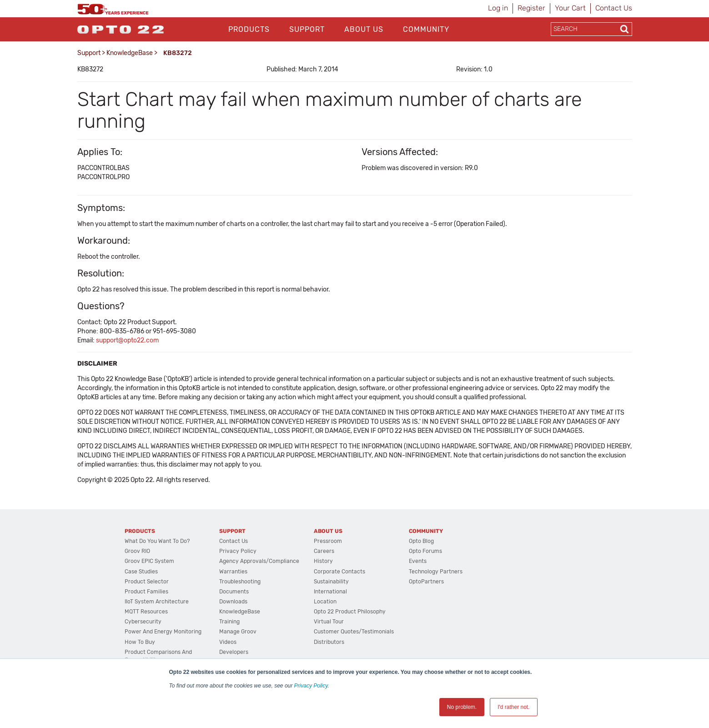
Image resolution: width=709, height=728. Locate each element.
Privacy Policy (311, 686)
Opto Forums (425, 551)
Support (307, 29)
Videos (228, 642)
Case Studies (141, 572)
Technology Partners (436, 572)
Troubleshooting (240, 582)
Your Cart (570, 8)
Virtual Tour (329, 622)
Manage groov (238, 632)
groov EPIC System (149, 561)
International (330, 592)
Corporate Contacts (339, 572)
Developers (234, 652)
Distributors (329, 642)
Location (325, 602)
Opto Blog (421, 541)
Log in (498, 8)
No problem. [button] (462, 707)
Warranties (233, 572)
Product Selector (147, 582)
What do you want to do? (157, 541)
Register (531, 8)
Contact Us (614, 8)
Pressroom (328, 541)
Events (418, 561)
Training (229, 622)
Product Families (146, 592)
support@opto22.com (127, 340)
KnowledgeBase (130, 53)
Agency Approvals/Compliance (259, 561)
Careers (324, 551)
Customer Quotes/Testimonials (354, 632)
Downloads (233, 602)
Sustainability (331, 582)
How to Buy (140, 642)
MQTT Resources (146, 612)
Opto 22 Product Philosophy (350, 612)
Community (426, 29)
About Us (364, 29)
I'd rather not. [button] (513, 707)
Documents (234, 592)
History (323, 561)
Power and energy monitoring (163, 632)
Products (249, 29)
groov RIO (137, 551)
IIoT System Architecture (157, 602)
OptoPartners (426, 582)
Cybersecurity (143, 622)
